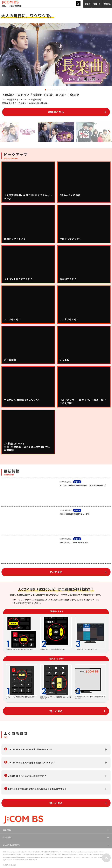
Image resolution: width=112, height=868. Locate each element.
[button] (45, 90)
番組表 (87, 4)
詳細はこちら (56, 112)
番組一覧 (97, 4)
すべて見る (56, 572)
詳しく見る (56, 711)
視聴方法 (107, 4)
